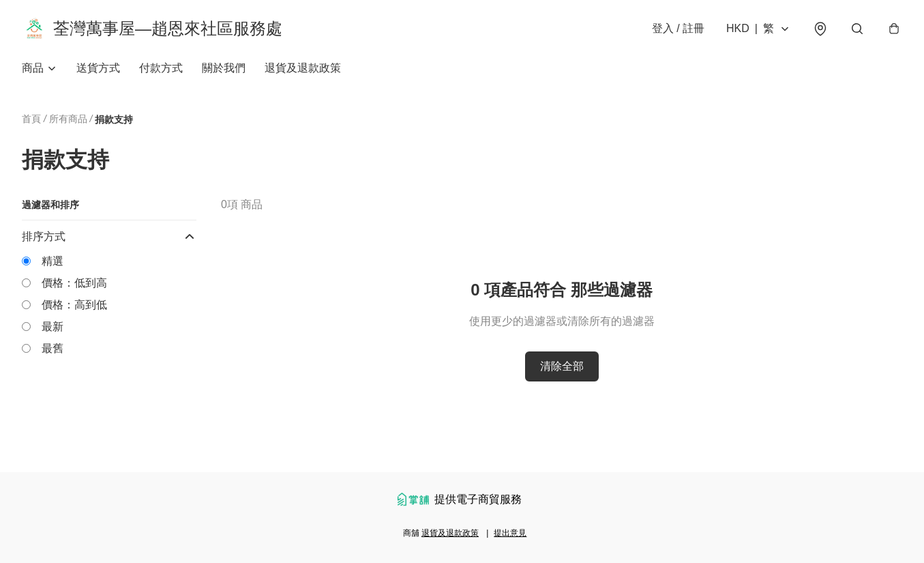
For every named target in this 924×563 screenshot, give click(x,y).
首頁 (31, 119)
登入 (678, 28)
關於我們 (224, 68)
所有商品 (68, 119)
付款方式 (161, 68)
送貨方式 (98, 68)
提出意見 (510, 533)
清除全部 (562, 366)
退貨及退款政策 (303, 68)
